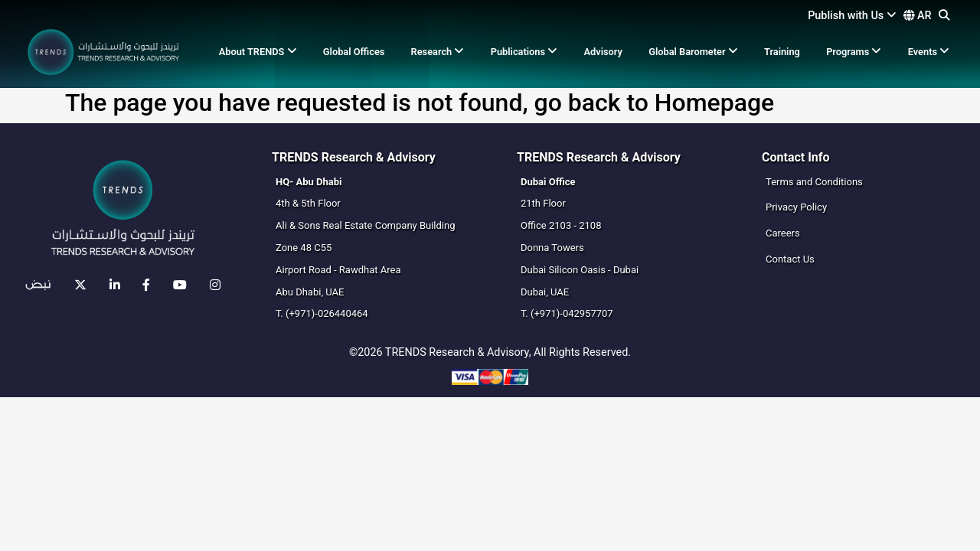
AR (917, 16)
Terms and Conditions (814, 182)
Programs (854, 52)
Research (438, 52)
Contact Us (790, 259)
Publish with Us (852, 16)
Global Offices (354, 52)
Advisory (603, 52)
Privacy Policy (796, 207)
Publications (524, 52)
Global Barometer (693, 52)
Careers (783, 233)
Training (782, 52)
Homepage (714, 103)
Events (929, 52)
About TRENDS (258, 52)
